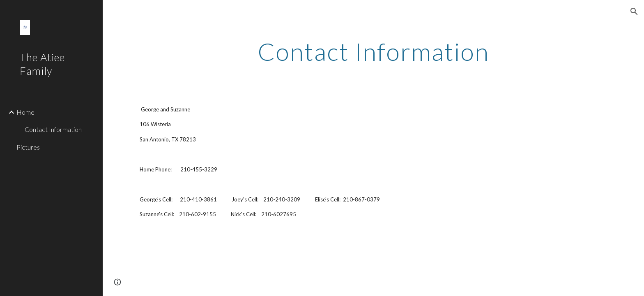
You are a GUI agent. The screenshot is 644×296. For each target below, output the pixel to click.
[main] (373, 51)
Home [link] (25, 112)
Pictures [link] (28, 147)
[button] (634, 12)
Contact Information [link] (53, 129)
